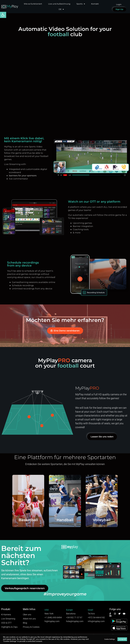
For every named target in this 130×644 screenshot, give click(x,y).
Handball (65, 520)
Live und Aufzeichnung (59, 4)
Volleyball (102, 520)
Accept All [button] (122, 639)
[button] (3, 15)
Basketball (28, 520)
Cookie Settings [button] (110, 639)
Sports (81, 4)
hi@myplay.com (52, 621)
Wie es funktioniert (33, 4)
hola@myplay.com (75, 621)
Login (119, 4)
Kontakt (95, 4)
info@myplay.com (96, 621)
